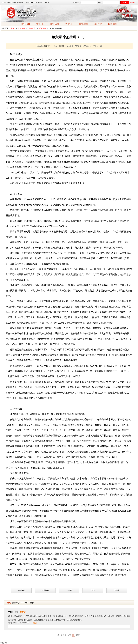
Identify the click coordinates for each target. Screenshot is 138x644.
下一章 (117, 590)
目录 (93, 590)
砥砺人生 (43, 28)
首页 (13, 28)
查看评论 (45, 590)
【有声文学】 (40, 24)
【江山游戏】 (55, 24)
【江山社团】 (83, 24)
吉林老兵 (23, 612)
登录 (32, 603)
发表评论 (21, 590)
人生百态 (32, 28)
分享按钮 (3, 643)
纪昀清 (61, 46)
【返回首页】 (112, 24)
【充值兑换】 (69, 24)
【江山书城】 (26, 24)
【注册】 (133, 3)
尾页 (78, 635)
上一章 (69, 590)
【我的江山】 (98, 24)
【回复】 (34, 623)
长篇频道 (22, 28)
